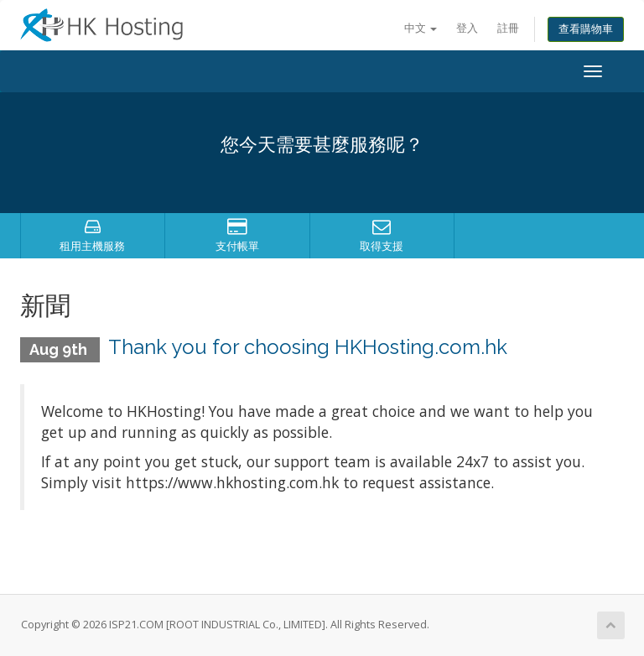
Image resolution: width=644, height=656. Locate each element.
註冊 (508, 28)
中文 (421, 28)
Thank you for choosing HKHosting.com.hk (308, 347)
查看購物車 (586, 29)
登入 (467, 28)
